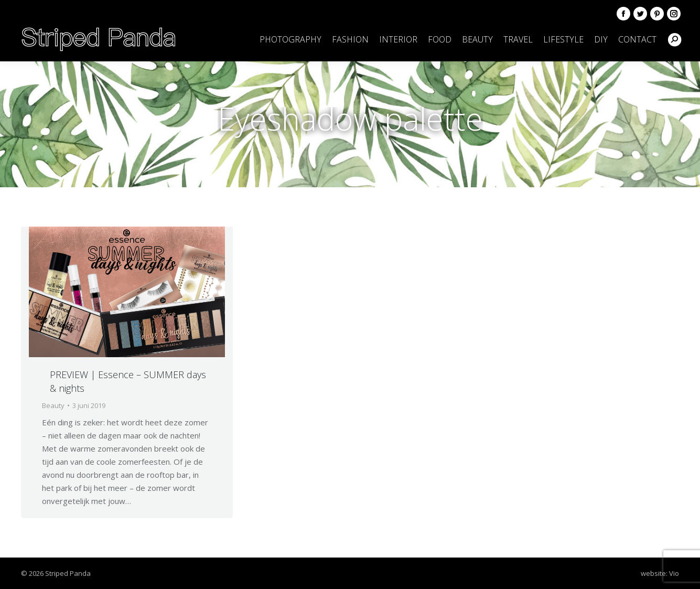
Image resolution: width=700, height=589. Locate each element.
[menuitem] (290, 39)
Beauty (53, 405)
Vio (674, 573)
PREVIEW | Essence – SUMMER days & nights (128, 381)
